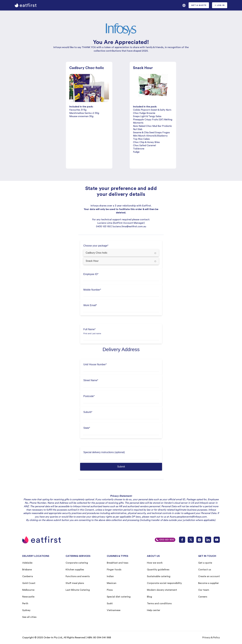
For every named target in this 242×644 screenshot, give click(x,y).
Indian (110, 576)
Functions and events (78, 576)
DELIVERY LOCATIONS (36, 556)
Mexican (112, 583)
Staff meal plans (75, 583)
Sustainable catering (159, 576)
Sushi (110, 603)
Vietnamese (114, 610)
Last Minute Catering (78, 590)
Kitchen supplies (75, 570)
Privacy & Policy (211, 638)
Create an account (209, 576)
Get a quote (205, 563)
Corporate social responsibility (164, 583)
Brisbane (27, 570)
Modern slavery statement (162, 590)
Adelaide (27, 563)
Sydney (26, 610)
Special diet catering (119, 597)
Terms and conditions (159, 603)
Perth (25, 603)
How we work (155, 563)
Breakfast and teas (118, 563)
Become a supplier (209, 583)
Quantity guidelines (158, 570)
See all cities (29, 617)
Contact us (205, 570)
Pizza (110, 590)
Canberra (28, 576)
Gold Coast (29, 583)
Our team (204, 590)
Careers (203, 597)
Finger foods (114, 570)
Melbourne (28, 590)
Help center (154, 610)
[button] (184, 5)
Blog (149, 597)
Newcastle (28, 597)
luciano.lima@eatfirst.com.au (129, 226)
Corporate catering (77, 563)
